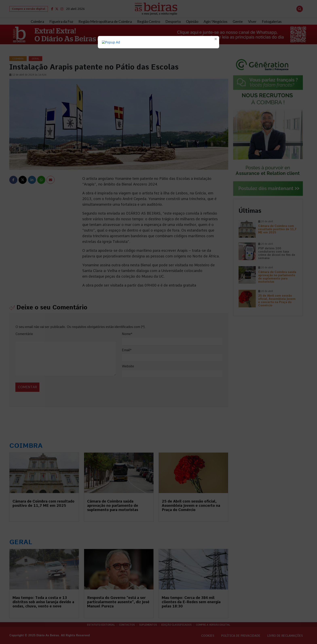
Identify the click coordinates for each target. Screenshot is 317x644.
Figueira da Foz (61, 21)
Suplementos (148, 625)
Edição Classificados (176, 625)
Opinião (192, 21)
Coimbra (37, 21)
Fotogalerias (272, 21)
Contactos (127, 625)
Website (128, 366)
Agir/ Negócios (216, 21)
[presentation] (43, 383)
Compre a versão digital (29, 9)
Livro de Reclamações (285, 636)
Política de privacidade (241, 636)
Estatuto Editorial (101, 625)
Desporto (173, 21)
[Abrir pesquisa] (300, 9)
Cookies (208, 636)
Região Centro (149, 21)
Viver (252, 21)
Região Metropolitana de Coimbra (105, 21)
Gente (238, 21)
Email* (127, 350)
